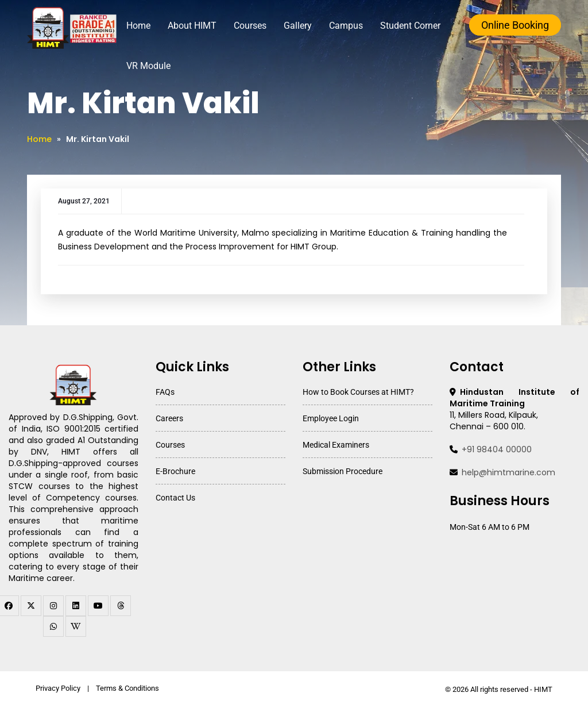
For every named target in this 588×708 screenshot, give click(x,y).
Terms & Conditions (127, 688)
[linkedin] (76, 606)
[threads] (121, 606)
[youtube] (98, 606)
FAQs (165, 392)
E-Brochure (175, 471)
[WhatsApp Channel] (53, 626)
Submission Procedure (343, 471)
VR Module (155, 66)
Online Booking (515, 25)
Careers (169, 418)
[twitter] (31, 606)
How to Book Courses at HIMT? (358, 392)
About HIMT (199, 26)
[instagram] (53, 606)
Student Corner (417, 26)
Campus (353, 26)
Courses (257, 26)
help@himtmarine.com (508, 472)
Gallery (305, 26)
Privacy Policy (58, 688)
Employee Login (331, 418)
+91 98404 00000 (497, 449)
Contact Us (175, 498)
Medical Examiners (336, 445)
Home (145, 26)
